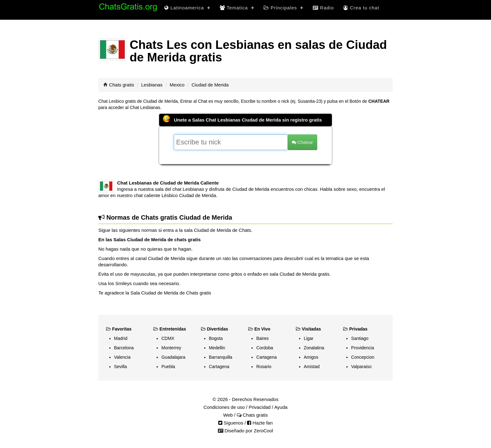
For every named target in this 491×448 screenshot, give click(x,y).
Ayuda (281, 407)
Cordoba (265, 348)
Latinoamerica (187, 8)
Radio (323, 8)
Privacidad (260, 407)
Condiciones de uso (224, 407)
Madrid (121, 338)
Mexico (177, 85)
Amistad (312, 367)
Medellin (217, 348)
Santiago (360, 338)
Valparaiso (361, 367)
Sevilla (120, 367)
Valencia (122, 357)
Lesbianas (152, 85)
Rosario (264, 367)
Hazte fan (260, 423)
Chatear (302, 142)
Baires (262, 338)
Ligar (309, 338)
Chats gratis (121, 85)
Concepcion (363, 357)
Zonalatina (314, 348)
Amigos (311, 357)
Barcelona (124, 348)
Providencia (362, 348)
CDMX (168, 338)
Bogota (216, 338)
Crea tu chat (361, 8)
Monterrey (171, 348)
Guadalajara (173, 357)
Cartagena (219, 367)
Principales (284, 8)
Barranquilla (221, 357)
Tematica (237, 8)
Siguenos (231, 423)
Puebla (168, 367)
